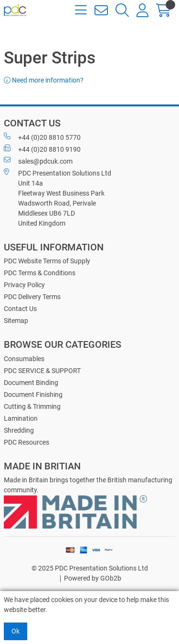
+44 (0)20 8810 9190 (42, 149)
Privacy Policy (24, 285)
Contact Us (20, 309)
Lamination (21, 418)
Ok (16, 631)
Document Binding (31, 383)
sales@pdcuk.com (38, 161)
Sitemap (16, 321)
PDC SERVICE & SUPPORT (42, 371)
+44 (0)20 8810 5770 (42, 137)
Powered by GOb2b (93, 578)
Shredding (19, 430)
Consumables (24, 359)
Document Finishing (33, 395)
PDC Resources (26, 442)
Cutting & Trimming (32, 406)
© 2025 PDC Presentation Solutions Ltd (90, 568)
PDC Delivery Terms (32, 297)
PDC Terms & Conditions (40, 273)
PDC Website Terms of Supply (47, 261)
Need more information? (44, 80)
